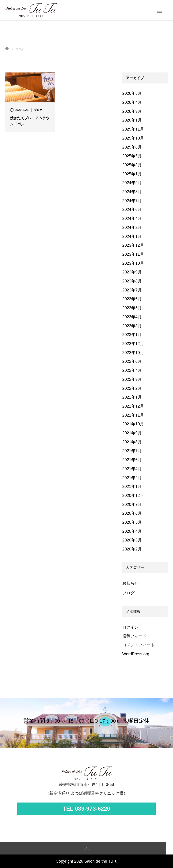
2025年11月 (133, 129)
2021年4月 (132, 469)
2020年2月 (132, 549)
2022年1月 (132, 397)
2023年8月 (132, 281)
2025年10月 (133, 138)
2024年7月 (132, 201)
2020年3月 (132, 540)
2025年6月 (132, 147)
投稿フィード (134, 636)
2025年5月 (132, 156)
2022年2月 (132, 388)
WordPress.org (136, 654)
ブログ (38, 110)
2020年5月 (132, 522)
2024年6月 (132, 210)
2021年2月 (132, 478)
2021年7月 (132, 451)
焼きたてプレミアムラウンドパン (30, 121)
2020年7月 (132, 505)
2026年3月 (132, 111)
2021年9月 (132, 433)
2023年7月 (132, 290)
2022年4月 (132, 370)
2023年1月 (132, 335)
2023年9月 (132, 272)
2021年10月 (133, 424)
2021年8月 (132, 442)
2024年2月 (132, 228)
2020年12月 (133, 496)
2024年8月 (132, 192)
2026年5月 (132, 93)
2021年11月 (133, 415)
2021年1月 (132, 487)
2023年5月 (132, 308)
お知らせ (130, 583)
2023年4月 (132, 317)
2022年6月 (132, 361)
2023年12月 (133, 245)
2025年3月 (132, 165)
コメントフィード (139, 645)
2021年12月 (133, 406)
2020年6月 (132, 513)
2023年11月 (133, 254)
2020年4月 (132, 531)
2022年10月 (133, 353)
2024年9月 (132, 183)
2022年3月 (132, 379)
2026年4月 (132, 102)
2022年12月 (133, 344)
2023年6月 (132, 299)
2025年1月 (132, 174)
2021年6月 (132, 460)
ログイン (130, 627)
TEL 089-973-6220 (87, 809)
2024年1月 (132, 237)
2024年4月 (132, 219)
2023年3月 (132, 326)
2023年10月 (133, 263)
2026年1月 (132, 120)
